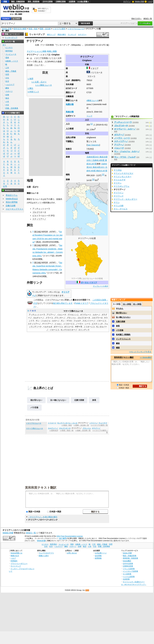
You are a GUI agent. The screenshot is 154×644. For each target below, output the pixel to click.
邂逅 (118, 343)
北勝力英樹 (79, 400)
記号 (5, 186)
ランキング (72, 35)
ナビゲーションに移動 (37, 51)
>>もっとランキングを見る (140, 352)
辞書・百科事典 (12, 108)
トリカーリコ (69, 324)
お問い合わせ (72, 553)
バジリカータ (96, 72)
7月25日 (90, 149)
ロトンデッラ (84, 330)
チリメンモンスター (123, 177)
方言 (7, 105)
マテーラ (91, 76)
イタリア (95, 68)
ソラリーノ (94, 423)
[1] (92, 124)
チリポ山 (118, 170)
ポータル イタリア (89, 283)
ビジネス (9, 48)
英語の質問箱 (12, 202)
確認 (118, 348)
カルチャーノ (39, 318)
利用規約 (14, 561)
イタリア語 (45, 55)
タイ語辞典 (127, 574)
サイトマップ (16, 566)
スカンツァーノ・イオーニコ (94, 321)
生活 (7, 81)
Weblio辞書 (41, 541)
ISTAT (69, 88)
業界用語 (9, 51)
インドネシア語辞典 (130, 571)
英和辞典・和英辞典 (130, 558)
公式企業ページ (101, 553)
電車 (7, 58)
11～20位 (127, 304)
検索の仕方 (15, 556)
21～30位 (137, 304)
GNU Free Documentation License (70, 536)
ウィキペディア (37, 34)
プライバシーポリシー (19, 563)
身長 (94, 400)
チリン (117, 202)
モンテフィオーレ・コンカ (67, 423)
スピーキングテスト (15, 209)
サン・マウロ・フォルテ (71, 321)
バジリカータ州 (55, 58)
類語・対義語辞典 (18, 2)
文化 (7, 78)
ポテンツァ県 (39, 203)
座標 (98, 164)
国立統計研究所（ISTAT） (46, 232)
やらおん (120, 308)
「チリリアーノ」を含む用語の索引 (43, 517)
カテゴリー (82, 35)
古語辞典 (72, 2)
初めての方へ (136, 19)
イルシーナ (62, 315)
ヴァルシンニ (73, 315)
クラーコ (49, 318)
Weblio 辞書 (139, 2)
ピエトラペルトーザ (41, 216)
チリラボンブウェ (122, 186)
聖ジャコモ (91, 141)
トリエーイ (52, 423)
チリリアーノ (48, 324)
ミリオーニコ (89, 327)
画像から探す (44, 556)
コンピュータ (11, 54)
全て (4, 45)
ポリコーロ (69, 327)
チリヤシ (118, 183)
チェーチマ (103, 423)
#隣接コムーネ (92, 100)
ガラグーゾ (96, 428)
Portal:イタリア (81, 303)
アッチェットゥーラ (41, 209)
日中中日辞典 (48, 2)
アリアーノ (51, 315)
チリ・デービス (121, 209)
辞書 (5, 2)
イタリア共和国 (41, 58)
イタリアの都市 (59, 29)
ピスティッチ (97, 324)
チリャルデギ (120, 180)
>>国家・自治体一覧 (81, 425)
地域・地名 (33, 29)
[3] (93, 179)
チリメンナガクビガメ (124, 173)
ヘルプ (150, 2)
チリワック (119, 196)
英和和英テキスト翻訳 (41, 487)
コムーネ (74, 100)
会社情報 (98, 556)
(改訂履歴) (63, 538)
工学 (7, 68)
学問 (7, 74)
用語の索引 (62, 35)
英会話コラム (12, 195)
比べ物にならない (58, 400)
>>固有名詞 (54, 430)
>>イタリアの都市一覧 (99, 425)
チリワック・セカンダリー (126, 199)
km (97, 180)
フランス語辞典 (129, 569)
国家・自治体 (45, 29)
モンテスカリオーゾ (69, 330)
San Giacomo (93, 145)
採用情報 (98, 558)
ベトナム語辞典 (129, 577)
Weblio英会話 (12, 199)
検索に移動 (52, 51)
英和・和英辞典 (34, 2)
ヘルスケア (10, 85)
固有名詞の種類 (20, 29)
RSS (87, 590)
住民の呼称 (71, 137)
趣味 (7, 88)
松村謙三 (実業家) (123, 335)
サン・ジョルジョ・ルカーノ (48, 321)
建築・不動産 (11, 71)
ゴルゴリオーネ (39, 212)
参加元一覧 (148, 19)
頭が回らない (36, 400)
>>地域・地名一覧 (67, 430)
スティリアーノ (39, 219)
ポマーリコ (58, 327)
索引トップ (51, 35)
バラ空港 (34, 408)
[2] (103, 175)
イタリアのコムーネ (76, 29)
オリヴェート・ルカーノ (90, 315)
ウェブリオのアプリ (46, 553)
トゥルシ (58, 324)
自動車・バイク (12, 61)
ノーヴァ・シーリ (83, 324)
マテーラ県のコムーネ (35, 428)
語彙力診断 (11, 206)
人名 (7, 101)
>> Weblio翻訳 (146, 357)
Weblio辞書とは (16, 553)
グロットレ (71, 318)
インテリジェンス (123, 339)
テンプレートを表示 (101, 286)
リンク (89, 116)
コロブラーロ (97, 318)
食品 (7, 98)
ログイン (127, 1)
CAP (68, 80)
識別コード (71, 92)
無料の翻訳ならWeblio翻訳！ (43, 10)
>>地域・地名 (67, 425)
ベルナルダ (48, 327)
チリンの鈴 (119, 206)
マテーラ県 (32, 62)
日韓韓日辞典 (61, 2)
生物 (7, 95)
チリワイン (119, 193)
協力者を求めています (63, 303)
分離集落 (70, 96)
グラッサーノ (60, 318)
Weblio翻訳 (127, 561)
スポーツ (9, 91)
